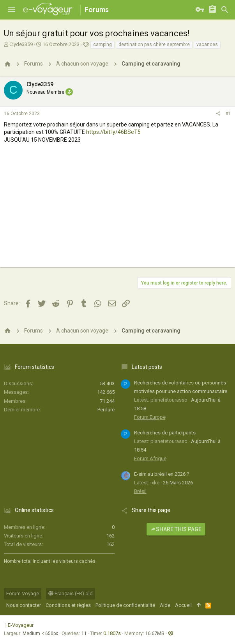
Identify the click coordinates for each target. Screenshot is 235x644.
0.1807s (112, 633)
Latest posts (147, 367)
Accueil (183, 605)
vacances (207, 44)
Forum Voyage (23, 593)
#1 (228, 114)
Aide (165, 605)
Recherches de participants (165, 433)
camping (102, 44)
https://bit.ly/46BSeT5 (113, 132)
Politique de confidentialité (125, 605)
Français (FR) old (71, 593)
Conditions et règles (68, 605)
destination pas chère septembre (154, 44)
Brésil (140, 491)
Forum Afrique (150, 458)
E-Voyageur (21, 625)
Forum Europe (150, 417)
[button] (12, 10)
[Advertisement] (117, 212)
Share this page (176, 529)
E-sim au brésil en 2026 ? (162, 474)
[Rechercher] (225, 10)
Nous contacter (24, 605)
